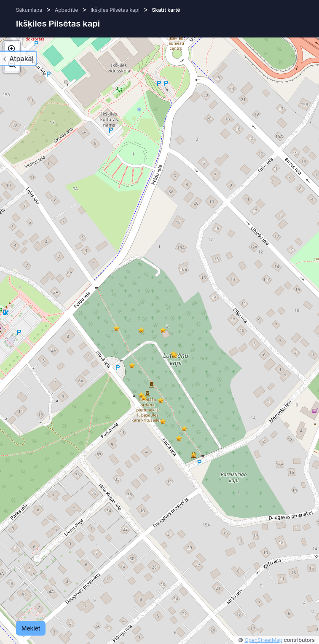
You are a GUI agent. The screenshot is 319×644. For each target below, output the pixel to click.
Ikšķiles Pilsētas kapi (115, 10)
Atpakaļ (21, 59)
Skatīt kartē (166, 10)
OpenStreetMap (264, 640)
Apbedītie (66, 10)
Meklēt (31, 628)
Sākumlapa (29, 10)
